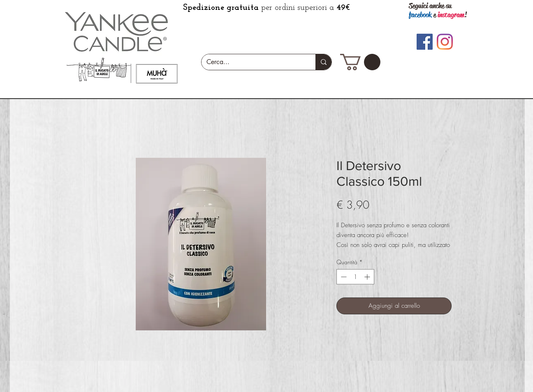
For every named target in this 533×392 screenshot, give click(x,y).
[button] (360, 62)
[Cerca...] (252, 62)
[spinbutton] (355, 277)
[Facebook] (425, 42)
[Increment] (368, 277)
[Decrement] (343, 277)
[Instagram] (445, 42)
